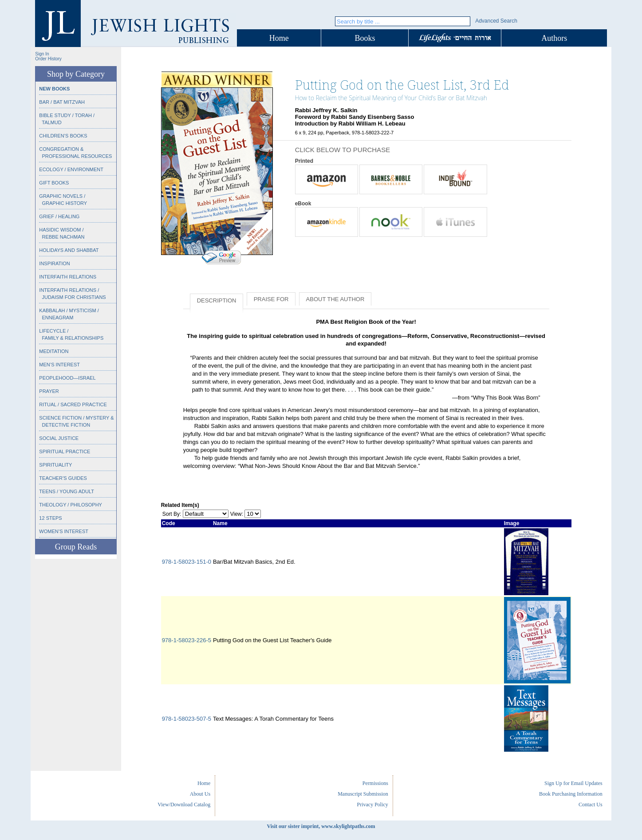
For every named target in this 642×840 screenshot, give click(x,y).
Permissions (375, 783)
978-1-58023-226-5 (187, 640)
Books (365, 38)
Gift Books (54, 183)
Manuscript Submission (363, 794)
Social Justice (59, 438)
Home (279, 38)
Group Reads (76, 547)
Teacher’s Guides (63, 478)
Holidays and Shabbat (69, 250)
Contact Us (591, 805)
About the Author (335, 299)
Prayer (49, 391)
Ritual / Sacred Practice (73, 404)
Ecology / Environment (71, 169)
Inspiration (54, 263)
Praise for (271, 299)
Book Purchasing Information (571, 794)
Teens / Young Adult (67, 491)
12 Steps (50, 518)
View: (237, 514)
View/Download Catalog (184, 805)
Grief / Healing (59, 216)
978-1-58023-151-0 (187, 562)
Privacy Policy (373, 805)
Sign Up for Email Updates (573, 783)
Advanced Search (496, 21)
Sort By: (172, 514)
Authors (554, 38)
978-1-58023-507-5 (187, 719)
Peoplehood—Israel (67, 378)
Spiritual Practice (65, 451)
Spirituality (55, 465)
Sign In (42, 54)
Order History (48, 59)
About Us (200, 794)
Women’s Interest (64, 531)
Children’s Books (63, 136)
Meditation (54, 351)
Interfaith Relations (68, 277)
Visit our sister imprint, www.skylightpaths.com (321, 826)
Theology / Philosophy (71, 505)
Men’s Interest (59, 365)
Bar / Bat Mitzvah (62, 102)
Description (217, 300)
